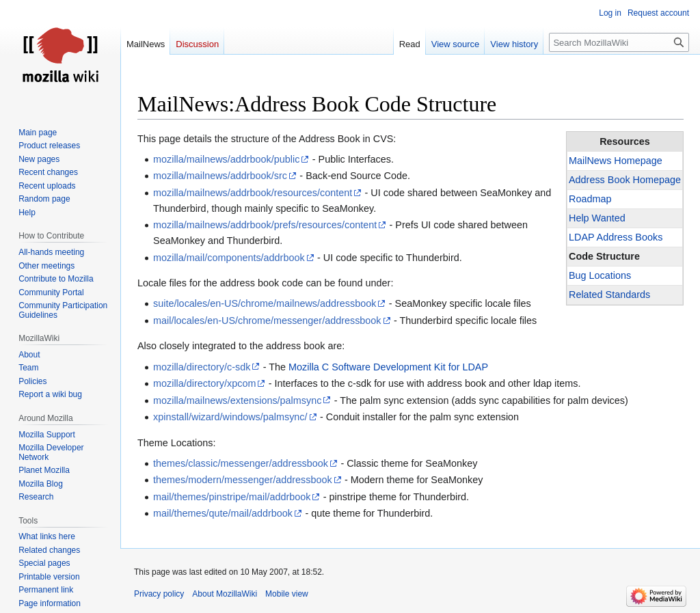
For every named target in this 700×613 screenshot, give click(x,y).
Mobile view (287, 594)
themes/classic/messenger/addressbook (241, 463)
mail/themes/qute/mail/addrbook (223, 513)
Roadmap (590, 199)
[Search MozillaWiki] (619, 42)
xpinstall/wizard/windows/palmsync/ (230, 417)
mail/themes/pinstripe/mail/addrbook (232, 497)
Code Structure (604, 256)
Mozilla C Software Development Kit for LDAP (388, 367)
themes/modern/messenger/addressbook (243, 480)
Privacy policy (159, 594)
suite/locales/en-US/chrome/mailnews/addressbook (265, 303)
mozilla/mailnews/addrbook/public (226, 159)
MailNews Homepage (616, 161)
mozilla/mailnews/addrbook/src (220, 176)
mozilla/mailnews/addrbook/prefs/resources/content (265, 225)
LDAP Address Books (616, 237)
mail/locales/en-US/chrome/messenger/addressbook (267, 321)
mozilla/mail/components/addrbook (229, 258)
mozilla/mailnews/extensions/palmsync (237, 400)
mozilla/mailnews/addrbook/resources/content (253, 193)
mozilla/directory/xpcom (204, 383)
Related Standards (609, 295)
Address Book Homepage (625, 180)
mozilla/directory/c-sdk (202, 367)
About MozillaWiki (225, 594)
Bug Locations (600, 275)
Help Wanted (597, 218)
